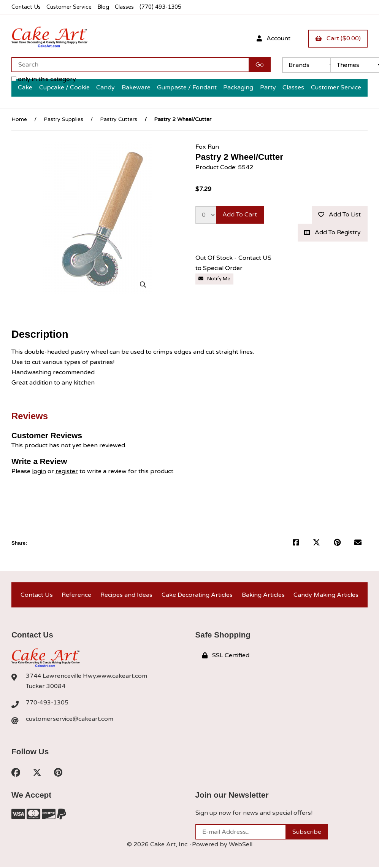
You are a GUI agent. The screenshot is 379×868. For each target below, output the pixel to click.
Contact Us (26, 7)
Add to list (339, 215)
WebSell (241, 845)
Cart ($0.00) (338, 38)
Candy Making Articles (326, 595)
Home (19, 119)
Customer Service (70, 7)
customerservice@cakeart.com (70, 720)
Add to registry (332, 233)
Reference (76, 595)
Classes (126, 7)
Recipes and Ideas (126, 595)
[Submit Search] (260, 65)
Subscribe (307, 833)
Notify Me (214, 279)
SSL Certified (226, 656)
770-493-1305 (48, 703)
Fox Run (207, 147)
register (67, 472)
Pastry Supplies (63, 119)
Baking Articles (263, 595)
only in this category (44, 79)
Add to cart (240, 215)
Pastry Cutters (119, 119)
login (39, 472)
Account (273, 38)
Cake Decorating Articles (197, 595)
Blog (105, 7)
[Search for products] (130, 65)
